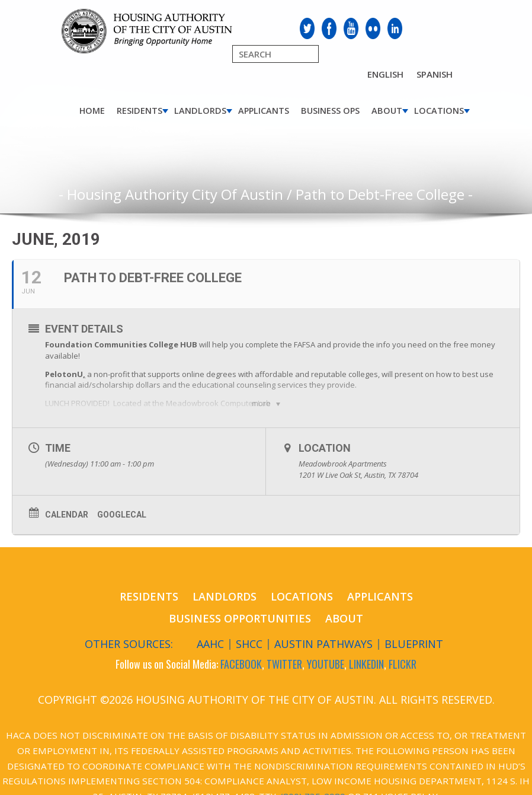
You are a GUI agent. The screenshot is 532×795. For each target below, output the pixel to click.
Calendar (67, 515)
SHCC (249, 644)
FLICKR (403, 664)
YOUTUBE (326, 664)
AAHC (210, 644)
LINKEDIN (366, 664)
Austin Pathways (323, 644)
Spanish (435, 74)
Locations (439, 111)
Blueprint (414, 644)
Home (92, 111)
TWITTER (284, 664)
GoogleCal (122, 515)
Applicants (264, 111)
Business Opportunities (240, 618)
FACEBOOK (241, 664)
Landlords (200, 111)
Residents (140, 111)
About (387, 111)
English (385, 74)
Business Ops (330, 111)
